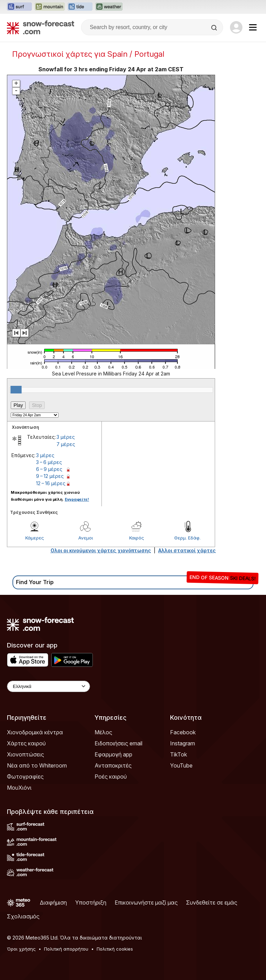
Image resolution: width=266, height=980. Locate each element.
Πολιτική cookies (115, 949)
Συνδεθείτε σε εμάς (212, 902)
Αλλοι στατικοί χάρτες (187, 550)
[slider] (16, 390)
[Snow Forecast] (41, 27)
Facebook (183, 732)
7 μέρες (66, 444)
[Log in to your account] (236, 27)
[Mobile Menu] (253, 27)
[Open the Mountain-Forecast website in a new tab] (50, 7)
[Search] (215, 28)
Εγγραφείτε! (77, 499)
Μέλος (103, 732)
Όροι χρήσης (21, 949)
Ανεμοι (86, 538)
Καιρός (137, 538)
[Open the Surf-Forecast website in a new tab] (19, 7)
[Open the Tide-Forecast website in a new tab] (80, 7)
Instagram (183, 743)
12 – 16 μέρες (51, 483)
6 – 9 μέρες (49, 469)
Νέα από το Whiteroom (37, 765)
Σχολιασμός (23, 916)
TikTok (179, 754)
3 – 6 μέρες (49, 462)
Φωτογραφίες (25, 777)
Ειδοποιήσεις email (118, 743)
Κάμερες (35, 538)
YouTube (181, 765)
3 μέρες (66, 437)
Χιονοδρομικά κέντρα (35, 732)
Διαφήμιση (53, 902)
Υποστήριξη (91, 902)
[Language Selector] (48, 686)
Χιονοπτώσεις (25, 754)
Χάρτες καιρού (26, 743)
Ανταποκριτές (113, 765)
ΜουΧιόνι (19, 788)
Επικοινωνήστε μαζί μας (146, 902)
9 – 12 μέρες (50, 476)
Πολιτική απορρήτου (66, 949)
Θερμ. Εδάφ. (187, 538)
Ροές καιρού (111, 777)
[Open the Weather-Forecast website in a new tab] (109, 7)
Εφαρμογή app (113, 754)
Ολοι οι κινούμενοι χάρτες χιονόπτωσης (101, 550)
